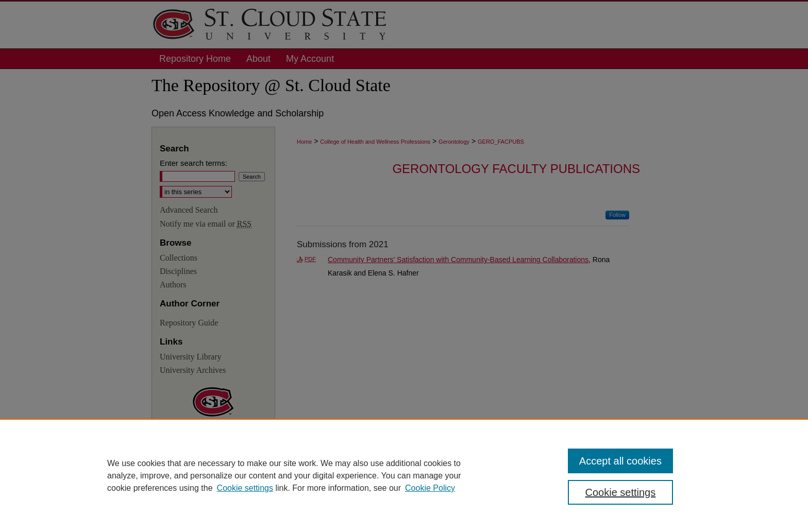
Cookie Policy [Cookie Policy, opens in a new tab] (430, 488)
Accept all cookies (620, 461)
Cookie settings (245, 488)
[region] (404, 475)
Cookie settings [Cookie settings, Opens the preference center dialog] (621, 492)
